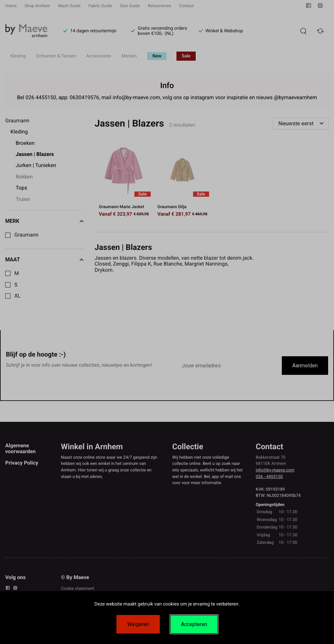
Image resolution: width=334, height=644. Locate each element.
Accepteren (194, 624)
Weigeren (138, 624)
